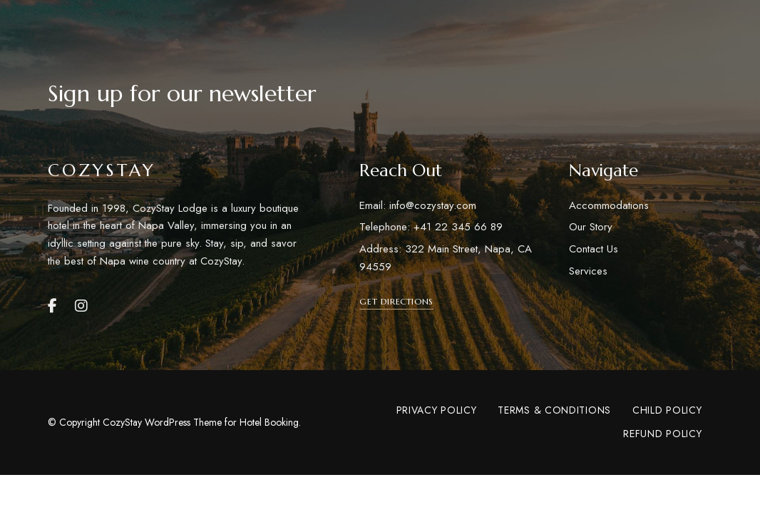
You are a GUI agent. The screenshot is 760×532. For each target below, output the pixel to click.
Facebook (52, 306)
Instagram (81, 306)
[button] (396, 302)
